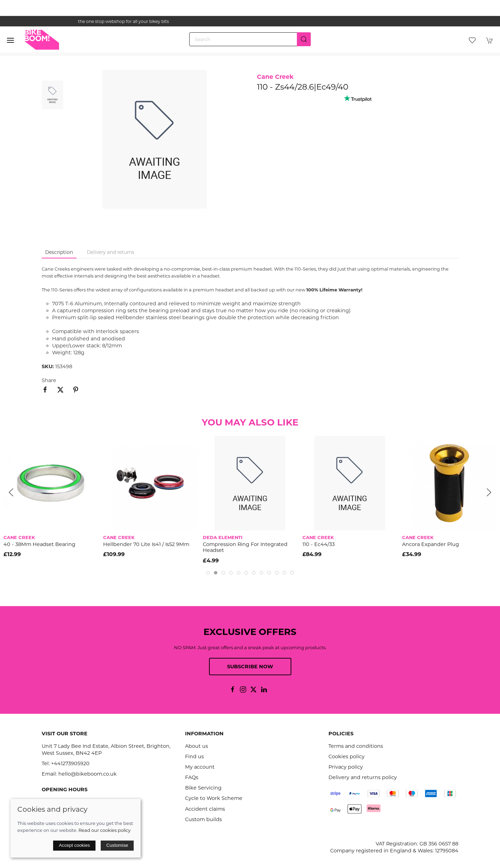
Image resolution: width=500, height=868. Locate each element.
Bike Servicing (203, 788)
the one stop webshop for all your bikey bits (250, 21)
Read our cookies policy (105, 830)
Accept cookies (74, 845)
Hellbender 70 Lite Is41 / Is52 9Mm (146, 545)
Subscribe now (250, 667)
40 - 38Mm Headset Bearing (39, 545)
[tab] (208, 573)
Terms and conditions (356, 746)
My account (200, 767)
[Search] (250, 39)
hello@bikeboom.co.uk (87, 774)
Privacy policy (346, 767)
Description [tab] (59, 252)
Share (49, 380)
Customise (117, 845)
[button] (10, 40)
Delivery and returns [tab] (111, 252)
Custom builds (203, 819)
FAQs (192, 777)
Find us (194, 757)
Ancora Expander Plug (431, 545)
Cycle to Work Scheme (214, 798)
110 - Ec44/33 (319, 545)
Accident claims (205, 809)
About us (197, 746)
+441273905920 (70, 763)
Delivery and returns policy (363, 777)
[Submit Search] (304, 39)
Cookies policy (347, 757)
